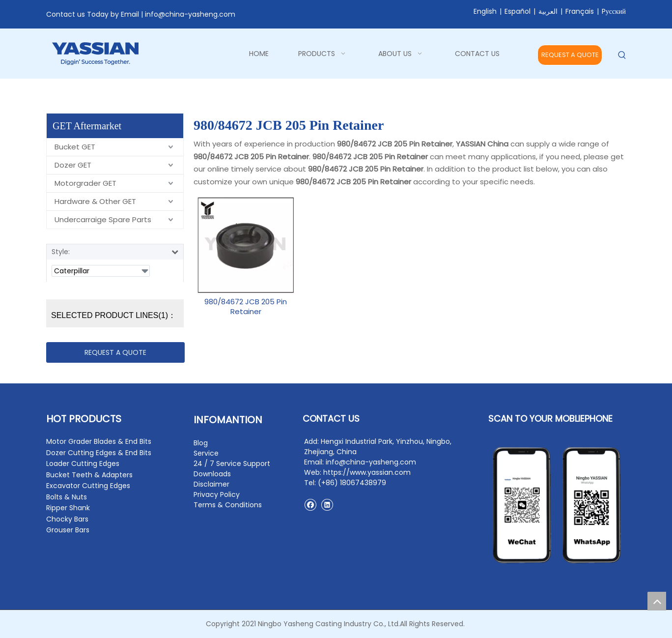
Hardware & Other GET (95, 201)
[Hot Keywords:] (622, 55)
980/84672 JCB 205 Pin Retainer (246, 307)
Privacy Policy (217, 494)
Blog (201, 443)
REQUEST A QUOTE (570, 55)
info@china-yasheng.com (190, 14)
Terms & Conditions (228, 505)
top (657, 601)
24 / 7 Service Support (232, 464)
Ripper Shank (68, 508)
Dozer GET (73, 165)
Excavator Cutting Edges (88, 486)
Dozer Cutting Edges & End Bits (99, 453)
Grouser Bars (68, 530)
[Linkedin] (327, 505)
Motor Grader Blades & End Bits (99, 441)
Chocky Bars (67, 519)
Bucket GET (75, 147)
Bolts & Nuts (67, 497)
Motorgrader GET (85, 183)
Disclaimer (211, 484)
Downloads (212, 474)
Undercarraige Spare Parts (103, 219)
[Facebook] (310, 505)
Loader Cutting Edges (83, 464)
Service (206, 453)
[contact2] (557, 505)
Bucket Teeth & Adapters (89, 475)
